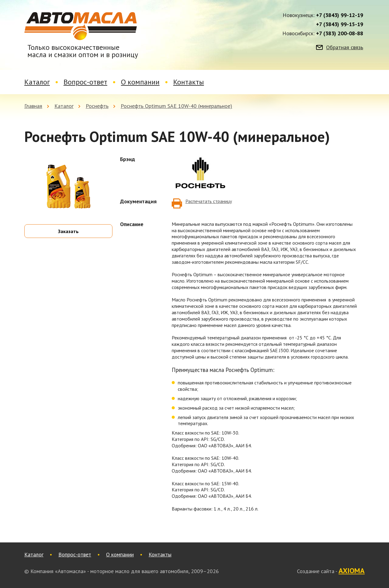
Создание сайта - (331, 571)
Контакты (189, 82)
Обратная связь (345, 47)
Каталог (37, 82)
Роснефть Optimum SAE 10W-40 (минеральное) (176, 106)
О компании (140, 82)
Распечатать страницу (209, 201)
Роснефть (97, 106)
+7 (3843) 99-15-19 (340, 24)
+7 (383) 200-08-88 (340, 33)
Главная (33, 106)
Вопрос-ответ (85, 82)
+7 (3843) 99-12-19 (340, 15)
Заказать (68, 231)
